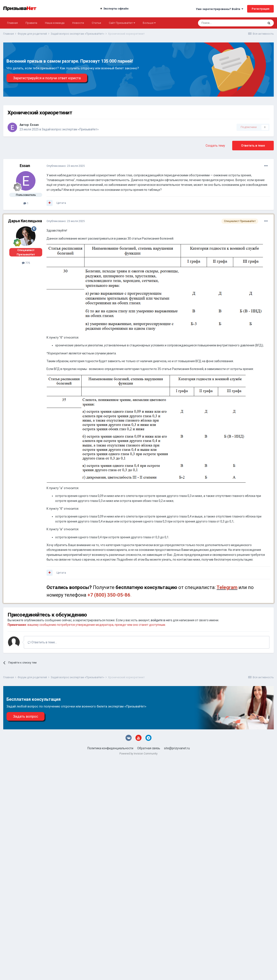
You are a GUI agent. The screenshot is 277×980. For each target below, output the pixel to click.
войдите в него (162, 620)
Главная (12, 23)
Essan (34, 125)
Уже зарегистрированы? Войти (220, 9)
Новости (78, 23)
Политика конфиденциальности (110, 748)
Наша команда (55, 23)
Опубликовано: (66, 166)
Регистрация (260, 9)
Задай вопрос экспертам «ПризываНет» (70, 129)
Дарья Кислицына (25, 221)
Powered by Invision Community (138, 754)
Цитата (61, 203)
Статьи (96, 23)
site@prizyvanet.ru (177, 748)
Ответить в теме (253, 146)
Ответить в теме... (42, 642)
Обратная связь (149, 748)
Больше (149, 23)
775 (26, 263)
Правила (31, 23)
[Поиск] (220, 23)
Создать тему (215, 146)
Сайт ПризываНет (122, 23)
